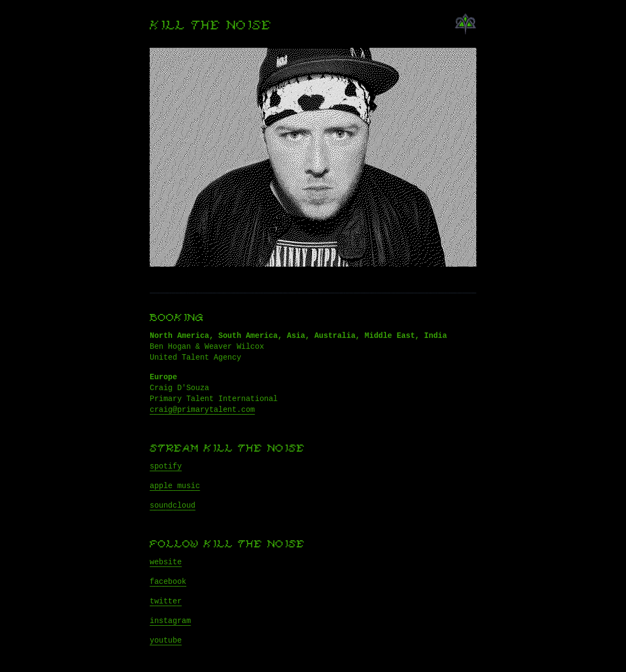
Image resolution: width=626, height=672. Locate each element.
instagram (170, 621)
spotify (166, 466)
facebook (168, 582)
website (166, 562)
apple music (175, 486)
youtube (166, 640)
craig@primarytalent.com (202, 410)
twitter (166, 601)
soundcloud (173, 505)
